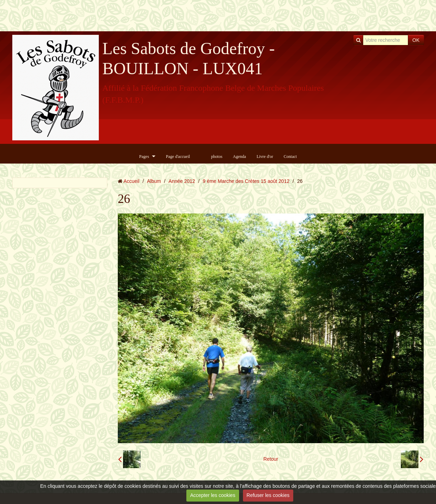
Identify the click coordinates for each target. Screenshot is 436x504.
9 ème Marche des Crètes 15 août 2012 (246, 181)
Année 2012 (182, 181)
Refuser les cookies (268, 495)
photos (217, 157)
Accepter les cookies (213, 495)
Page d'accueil (178, 157)
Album (154, 181)
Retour (271, 459)
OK (416, 40)
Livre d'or (265, 157)
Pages (144, 157)
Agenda (239, 157)
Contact (290, 157)
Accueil (131, 181)
